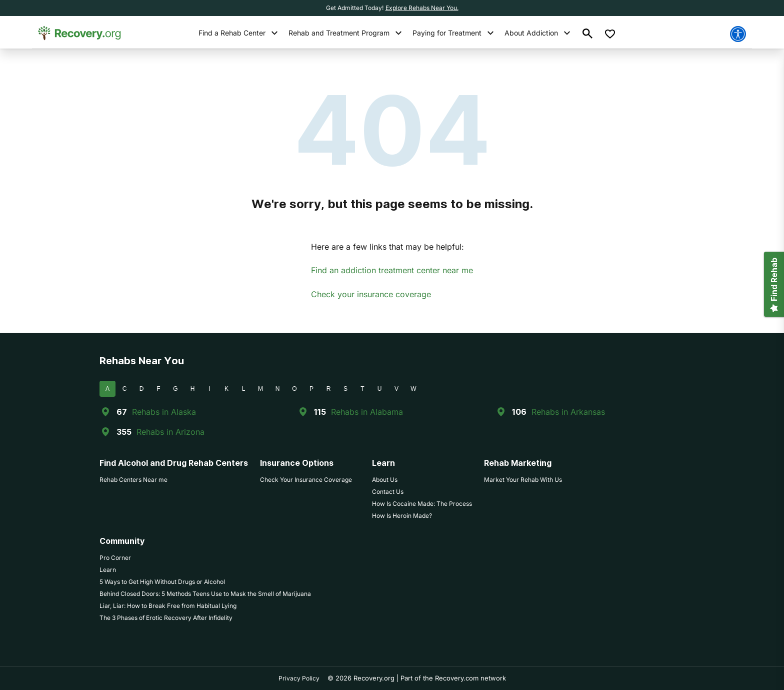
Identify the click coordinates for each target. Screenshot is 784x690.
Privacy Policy (299, 678)
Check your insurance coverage (371, 294)
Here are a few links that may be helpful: (387, 247)
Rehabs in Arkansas (568, 412)
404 (392, 130)
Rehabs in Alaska (164, 412)
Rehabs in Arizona (170, 432)
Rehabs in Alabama (367, 412)
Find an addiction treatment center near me (392, 270)
